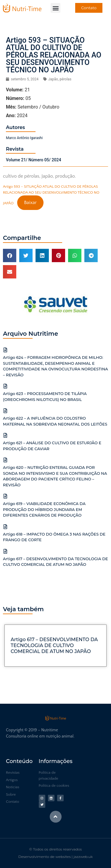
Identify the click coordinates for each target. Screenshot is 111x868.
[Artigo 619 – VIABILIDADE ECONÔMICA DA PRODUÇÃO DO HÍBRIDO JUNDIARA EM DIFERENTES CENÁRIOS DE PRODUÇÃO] (5, 496)
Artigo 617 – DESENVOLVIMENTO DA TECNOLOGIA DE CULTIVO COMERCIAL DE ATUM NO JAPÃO (54, 645)
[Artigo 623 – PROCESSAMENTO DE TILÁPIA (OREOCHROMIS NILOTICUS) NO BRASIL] (5, 386)
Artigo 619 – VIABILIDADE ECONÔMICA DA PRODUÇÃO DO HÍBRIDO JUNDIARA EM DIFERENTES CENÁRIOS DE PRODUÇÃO (44, 509)
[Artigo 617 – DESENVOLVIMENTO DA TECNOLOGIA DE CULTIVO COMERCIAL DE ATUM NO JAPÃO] (5, 551)
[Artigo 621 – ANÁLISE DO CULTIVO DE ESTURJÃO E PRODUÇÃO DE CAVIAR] (5, 435)
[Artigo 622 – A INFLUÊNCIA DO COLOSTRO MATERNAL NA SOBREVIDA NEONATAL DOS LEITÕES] (5, 411)
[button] (55, 8)
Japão (53, 79)
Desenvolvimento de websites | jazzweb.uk (55, 857)
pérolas (66, 79)
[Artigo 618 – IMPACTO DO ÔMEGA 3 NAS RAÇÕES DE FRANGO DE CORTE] (5, 527)
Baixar (30, 203)
